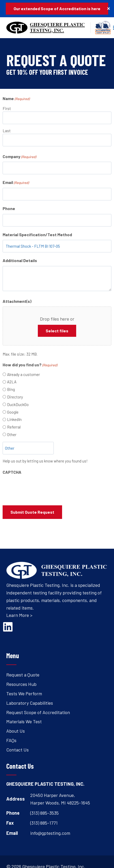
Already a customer (23, 374)
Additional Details (20, 260)
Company (19, 157)
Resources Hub (21, 684)
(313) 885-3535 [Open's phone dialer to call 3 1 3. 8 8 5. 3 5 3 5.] (44, 813)
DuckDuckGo (18, 404)
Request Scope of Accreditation (38, 712)
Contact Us (17, 750)
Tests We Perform (24, 693)
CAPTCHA (12, 472)
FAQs (11, 740)
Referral (14, 427)
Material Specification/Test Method (37, 235)
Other (12, 435)
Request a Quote (23, 675)
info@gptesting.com (50, 833)
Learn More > (19, 615)
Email (16, 183)
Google (13, 412)
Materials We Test (24, 721)
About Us (16, 731)
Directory (15, 397)
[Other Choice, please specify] (28, 448)
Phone (9, 208)
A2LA (12, 382)
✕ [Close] (108, 8)
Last (7, 131)
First (7, 108)
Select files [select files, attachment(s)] (57, 331)
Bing (11, 389)
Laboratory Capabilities (30, 703)
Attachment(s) (17, 301)
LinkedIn (14, 419)
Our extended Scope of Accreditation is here (57, 8)
